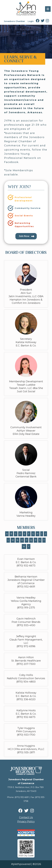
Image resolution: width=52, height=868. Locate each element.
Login (31, 21)
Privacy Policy (26, 822)
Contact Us (26, 817)
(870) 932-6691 (22, 797)
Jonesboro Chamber (14, 21)
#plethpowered (21, 864)
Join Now (24, 236)
